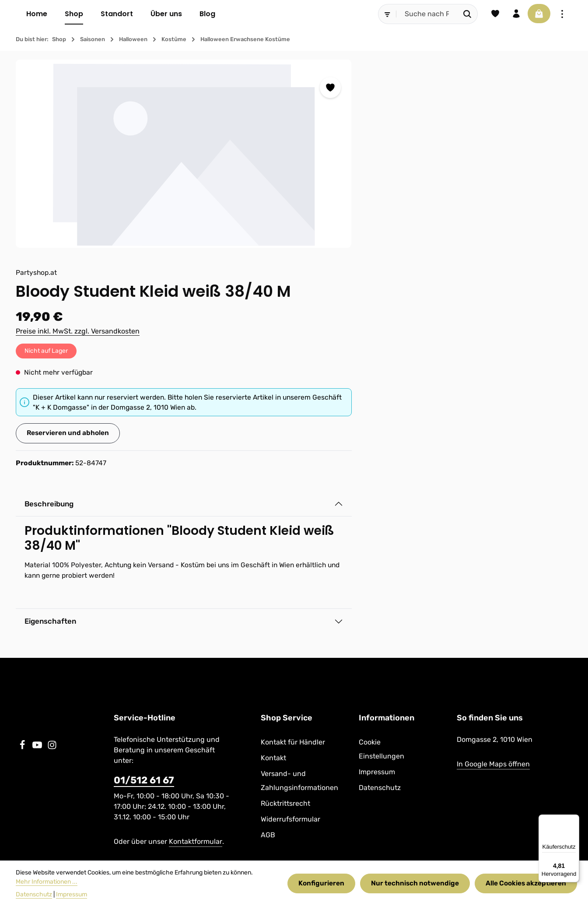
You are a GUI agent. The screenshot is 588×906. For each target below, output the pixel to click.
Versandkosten (362, 828)
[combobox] (423, 14)
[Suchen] (463, 14)
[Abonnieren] (510, 707)
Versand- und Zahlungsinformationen (299, 602)
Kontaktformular (196, 663)
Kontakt (273, 579)
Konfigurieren (320, 883)
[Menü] (574, 820)
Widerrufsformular (290, 641)
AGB (268, 656)
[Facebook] (23, 569)
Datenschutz (380, 609)
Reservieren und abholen (356, 250)
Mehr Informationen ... (47, 882)
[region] (150, 154)
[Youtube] (38, 569)
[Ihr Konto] (513, 14)
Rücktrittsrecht (285, 625)
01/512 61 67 (144, 602)
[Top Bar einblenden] (562, 14)
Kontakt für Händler (293, 564)
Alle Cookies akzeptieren (525, 883)
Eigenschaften (339, 440)
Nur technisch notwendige (413, 883)
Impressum (377, 593)
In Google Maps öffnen (493, 585)
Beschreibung (338, 321)
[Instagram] (52, 569)
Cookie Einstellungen (381, 571)
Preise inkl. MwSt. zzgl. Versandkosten (365, 147)
